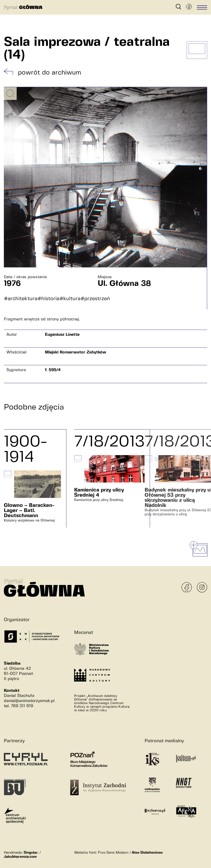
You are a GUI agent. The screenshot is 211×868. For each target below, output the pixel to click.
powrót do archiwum (49, 73)
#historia (48, 299)
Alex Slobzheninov (147, 853)
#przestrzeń (95, 299)
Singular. (31, 853)
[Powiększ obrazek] (10, 93)
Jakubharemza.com (20, 857)
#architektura (21, 299)
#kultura (70, 299)
